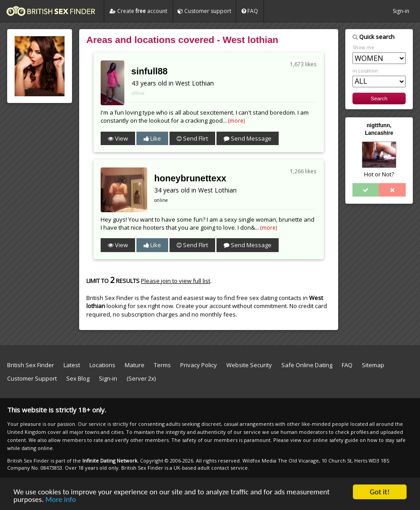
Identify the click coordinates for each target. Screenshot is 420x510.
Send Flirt (192, 138)
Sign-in (401, 11)
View (118, 138)
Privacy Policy (199, 365)
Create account (138, 11)
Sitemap (373, 365)
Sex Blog (82, 378)
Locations (102, 365)
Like (152, 138)
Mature (135, 365)
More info (61, 500)
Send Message (248, 138)
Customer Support (32, 378)
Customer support (204, 11)
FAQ (250, 11)
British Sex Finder (31, 365)
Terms (162, 365)
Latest (72, 365)
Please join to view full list (176, 281)
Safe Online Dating (307, 365)
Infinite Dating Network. (110, 461)
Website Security (249, 365)
